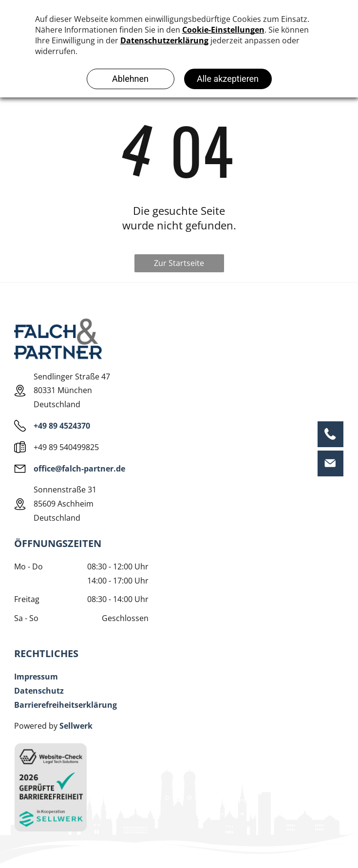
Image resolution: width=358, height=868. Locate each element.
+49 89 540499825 (66, 447)
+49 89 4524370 (62, 426)
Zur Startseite (179, 263)
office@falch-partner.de (79, 469)
